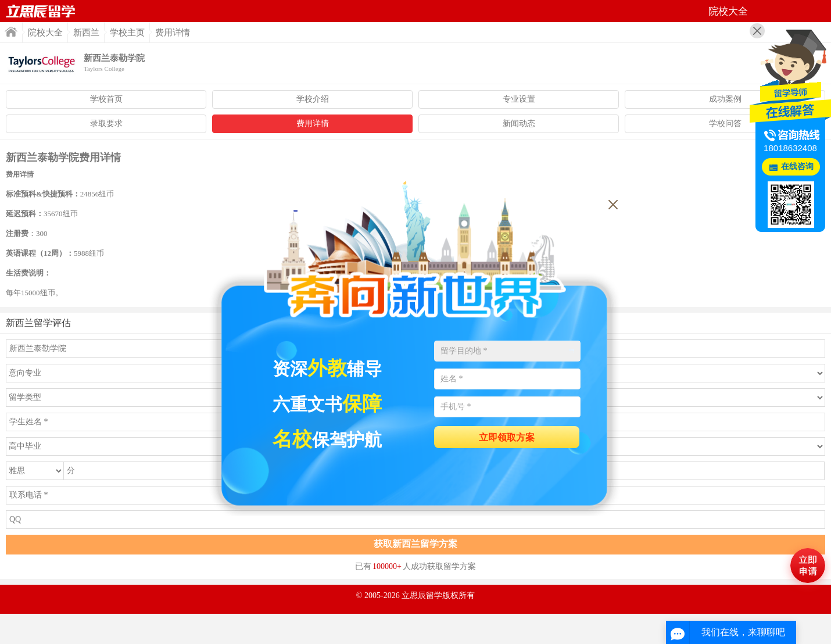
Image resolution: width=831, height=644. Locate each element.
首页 (41, 11)
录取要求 (106, 124)
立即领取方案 (507, 437)
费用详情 (313, 124)
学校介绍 (313, 99)
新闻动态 (519, 124)
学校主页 (127, 33)
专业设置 (519, 99)
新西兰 (86, 33)
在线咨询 (797, 167)
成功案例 (725, 99)
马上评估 (808, 566)
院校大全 (45, 33)
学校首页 (106, 99)
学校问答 (725, 124)
